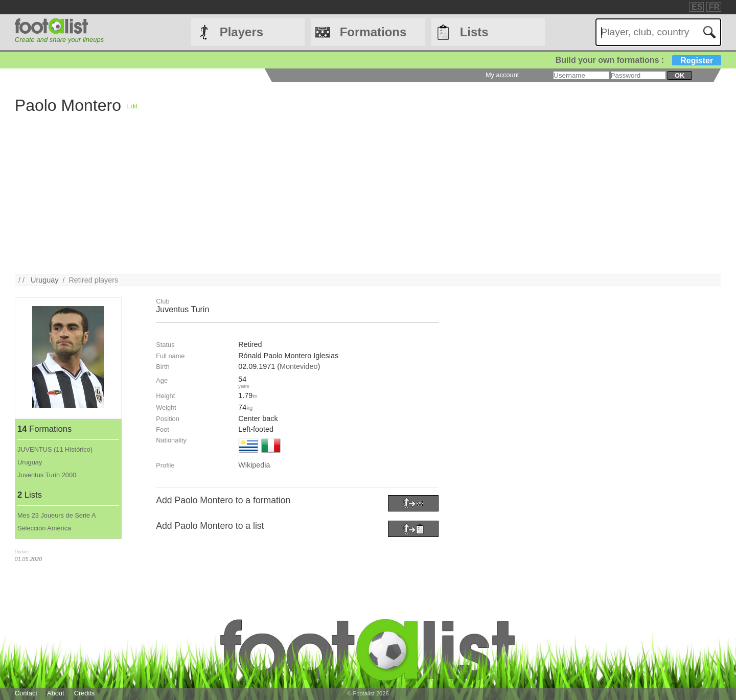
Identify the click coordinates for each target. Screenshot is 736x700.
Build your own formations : (638, 60)
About (55, 693)
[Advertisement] (321, 202)
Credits (85, 693)
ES (697, 7)
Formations (373, 32)
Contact (26, 693)
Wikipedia (254, 465)
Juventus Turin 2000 (47, 475)
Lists (474, 32)
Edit (132, 106)
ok (680, 75)
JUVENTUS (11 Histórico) (55, 449)
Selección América (44, 528)
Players (241, 32)
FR (714, 7)
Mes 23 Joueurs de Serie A (57, 515)
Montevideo (298, 366)
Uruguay (44, 280)
